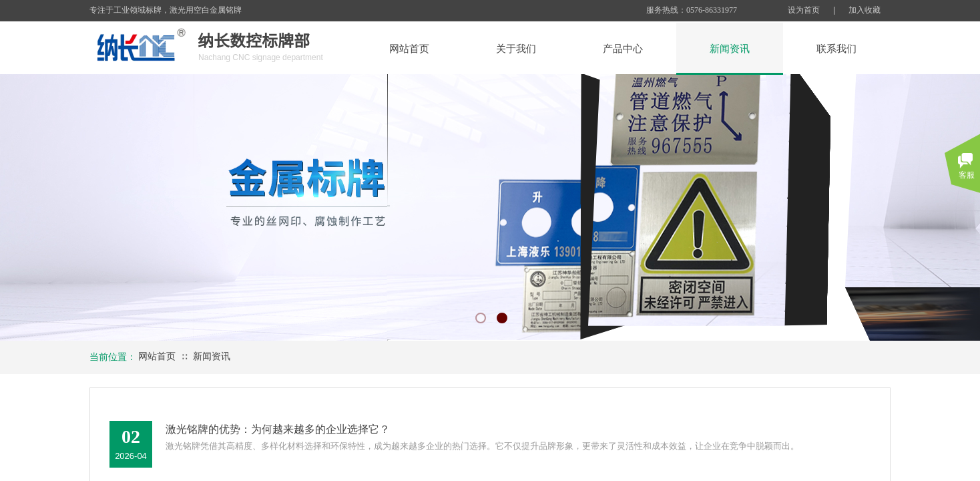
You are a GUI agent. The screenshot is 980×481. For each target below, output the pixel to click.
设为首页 (804, 10)
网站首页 (157, 356)
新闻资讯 (212, 356)
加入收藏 (865, 10)
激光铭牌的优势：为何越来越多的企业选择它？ (278, 429)
